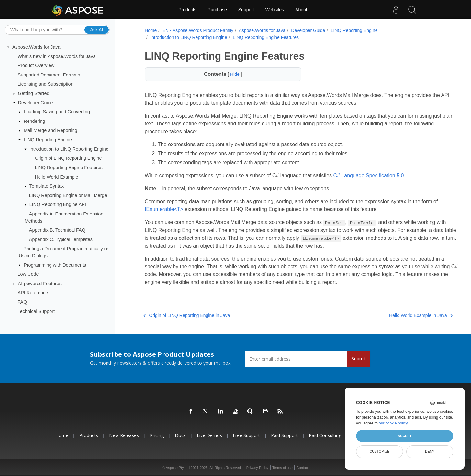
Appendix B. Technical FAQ (57, 230)
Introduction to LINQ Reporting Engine (69, 149)
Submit (359, 359)
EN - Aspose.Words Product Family (197, 30)
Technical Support (36, 311)
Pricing (157, 435)
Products (187, 10)
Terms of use (282, 468)
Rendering (34, 121)
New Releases (124, 435)
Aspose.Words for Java (36, 47)
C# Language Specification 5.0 (367, 175)
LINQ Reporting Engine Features (69, 168)
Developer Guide (36, 102)
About (301, 10)
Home (149, 30)
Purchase (217, 10)
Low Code (28, 274)
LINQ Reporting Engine (48, 140)
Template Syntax (47, 186)
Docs (180, 435)
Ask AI (97, 29)
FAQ (22, 302)
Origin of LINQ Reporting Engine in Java (185, 315)
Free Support (246, 435)
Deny (430, 451)
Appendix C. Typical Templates (61, 239)
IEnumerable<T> (168, 209)
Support (246, 10)
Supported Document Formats (49, 75)
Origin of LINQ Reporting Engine (68, 158)
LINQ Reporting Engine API (58, 204)
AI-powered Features (40, 284)
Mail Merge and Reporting (50, 130)
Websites (275, 10)
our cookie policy (393, 423)
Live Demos (209, 435)
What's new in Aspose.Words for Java (57, 56)
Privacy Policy (257, 468)
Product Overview (36, 65)
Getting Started (34, 93)
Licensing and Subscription (46, 84)
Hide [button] (229, 74)
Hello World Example (56, 177)
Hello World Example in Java (398, 315)
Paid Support (284, 435)
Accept (404, 436)
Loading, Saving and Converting (57, 112)
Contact (303, 468)
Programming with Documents (55, 265)
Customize (380, 451)
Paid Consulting (325, 435)
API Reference (33, 293)
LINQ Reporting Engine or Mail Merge (68, 195)
